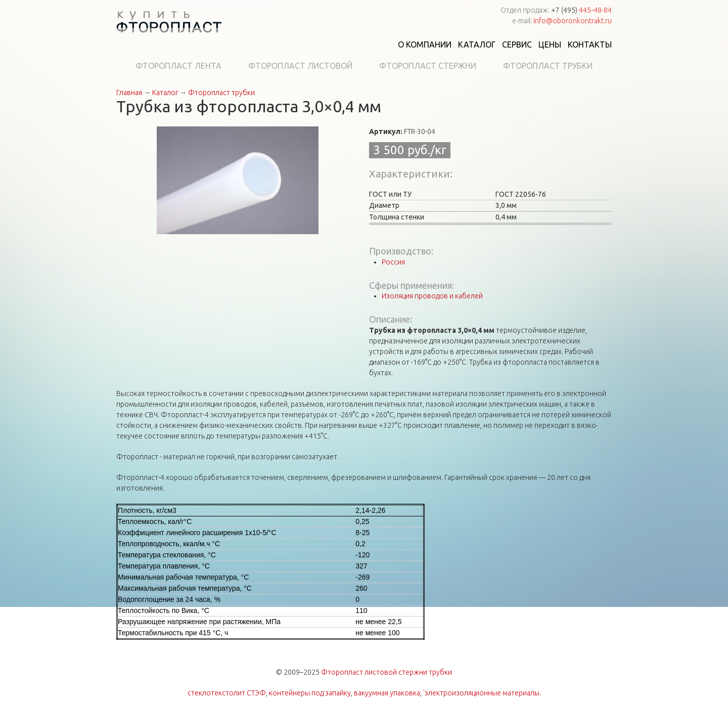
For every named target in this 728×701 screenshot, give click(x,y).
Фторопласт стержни (428, 66)
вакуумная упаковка (387, 693)
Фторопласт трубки (548, 66)
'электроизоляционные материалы (481, 693)
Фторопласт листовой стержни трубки (386, 672)
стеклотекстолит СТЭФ (227, 693)
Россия (393, 262)
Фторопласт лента (178, 66)
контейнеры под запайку (310, 693)
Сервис (517, 45)
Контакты (590, 45)
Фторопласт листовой (300, 66)
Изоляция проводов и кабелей (432, 296)
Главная (129, 93)
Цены (550, 45)
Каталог (477, 45)
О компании (425, 45)
